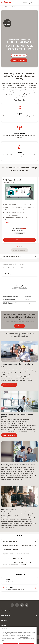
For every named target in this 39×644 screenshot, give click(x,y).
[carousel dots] (18, 247)
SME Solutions (8, 7)
